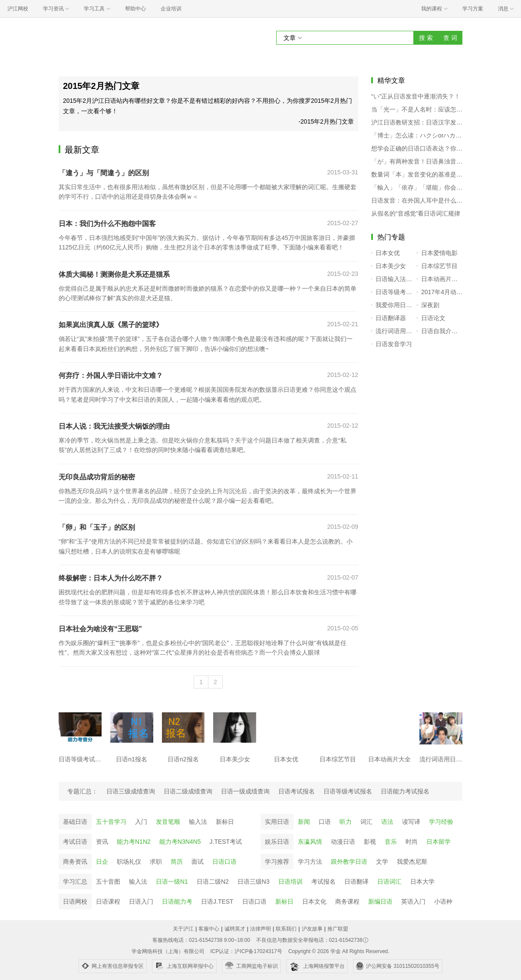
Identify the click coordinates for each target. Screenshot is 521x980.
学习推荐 (277, 862)
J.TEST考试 (226, 842)
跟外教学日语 (349, 862)
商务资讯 (75, 862)
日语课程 (108, 901)
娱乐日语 (277, 842)
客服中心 (209, 929)
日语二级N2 (213, 882)
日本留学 (439, 842)
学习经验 (441, 822)
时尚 (412, 842)
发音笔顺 (168, 822)
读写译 (411, 822)
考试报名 (323, 882)
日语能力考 (177, 901)
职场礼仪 (129, 862)
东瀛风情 (310, 842)
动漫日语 (343, 842)
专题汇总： (82, 791)
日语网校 (75, 901)
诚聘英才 (235, 929)
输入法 (198, 822)
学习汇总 (75, 882)
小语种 (443, 901)
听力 (346, 822)
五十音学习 (111, 822)
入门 (141, 822)
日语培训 (290, 882)
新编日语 (380, 901)
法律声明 (260, 929)
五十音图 (108, 882)
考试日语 (75, 842)
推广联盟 (338, 929)
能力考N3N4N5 (180, 842)
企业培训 (171, 9)
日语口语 (224, 862)
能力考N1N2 (134, 842)
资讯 (102, 842)
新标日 (225, 822)
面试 (198, 862)
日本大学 (422, 882)
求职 (156, 862)
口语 (325, 822)
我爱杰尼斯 (412, 862)
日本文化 (314, 901)
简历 (177, 862)
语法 (387, 822)
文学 (382, 862)
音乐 (391, 842)
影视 (370, 842)
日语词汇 (389, 882)
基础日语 (75, 822)
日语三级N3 (254, 882)
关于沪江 (183, 929)
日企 (102, 862)
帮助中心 (135, 9)
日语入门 (141, 901)
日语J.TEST (217, 901)
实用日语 (277, 822)
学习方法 (310, 862)
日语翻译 (356, 882)
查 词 (450, 38)
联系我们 (286, 929)
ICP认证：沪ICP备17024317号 (246, 951)
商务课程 (347, 901)
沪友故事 (312, 929)
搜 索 (426, 38)
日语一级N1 (172, 882)
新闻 (304, 822)
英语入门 (413, 901)
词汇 (366, 822)
